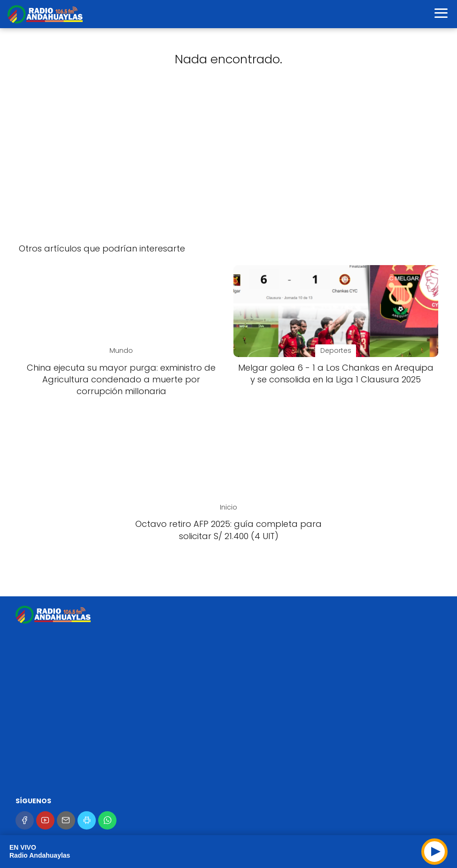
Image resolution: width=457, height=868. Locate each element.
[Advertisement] (228, 161)
